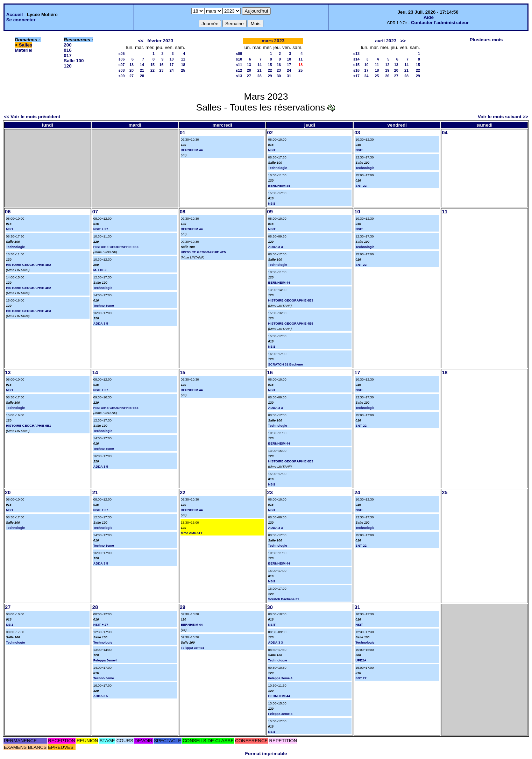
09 (270, 212)
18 (183, 65)
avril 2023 (386, 41)
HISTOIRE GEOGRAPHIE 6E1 (29, 426)
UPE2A (361, 660)
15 (152, 65)
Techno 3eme (104, 306)
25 (183, 70)
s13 (239, 76)
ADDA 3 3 (275, 247)
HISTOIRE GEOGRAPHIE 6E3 (116, 247)
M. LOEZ (100, 270)
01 (183, 133)
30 (279, 76)
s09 (122, 76)
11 (183, 59)
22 (152, 70)
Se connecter (21, 20)
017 (68, 55)
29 (270, 76)
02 (270, 133)
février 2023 (160, 41)
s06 (122, 59)
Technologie (277, 168)
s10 (239, 59)
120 (68, 66)
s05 (122, 54)
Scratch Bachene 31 (283, 599)
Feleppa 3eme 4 (280, 678)
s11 (239, 65)
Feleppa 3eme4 (105, 660)
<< (141, 41)
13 (132, 65)
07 (95, 212)
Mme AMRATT (192, 533)
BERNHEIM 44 (192, 150)
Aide (429, 17)
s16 (356, 70)
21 (142, 70)
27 (132, 76)
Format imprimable (266, 754)
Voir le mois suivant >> (503, 117)
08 (183, 212)
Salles (26, 45)
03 (357, 133)
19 (387, 70)
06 (8, 212)
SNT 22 (361, 186)
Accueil (15, 15)
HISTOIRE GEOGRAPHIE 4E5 (203, 252)
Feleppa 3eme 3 (280, 714)
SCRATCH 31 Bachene (285, 364)
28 (142, 76)
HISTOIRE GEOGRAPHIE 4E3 (29, 311)
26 (387, 76)
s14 (356, 59)
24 (172, 70)
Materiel (23, 50)
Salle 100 (74, 61)
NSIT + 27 (101, 229)
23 (161, 70)
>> (403, 41)
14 (142, 65)
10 (172, 59)
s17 (356, 76)
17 (172, 65)
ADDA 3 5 (101, 324)
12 (387, 65)
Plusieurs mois (486, 40)
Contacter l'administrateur (440, 23)
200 (68, 45)
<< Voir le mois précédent (32, 117)
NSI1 (272, 204)
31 (289, 76)
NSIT (272, 150)
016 (68, 50)
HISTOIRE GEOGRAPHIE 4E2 (29, 265)
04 (445, 133)
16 (161, 65)
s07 (122, 65)
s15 (356, 65)
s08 (122, 70)
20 (132, 70)
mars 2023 (273, 41)
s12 (239, 70)
